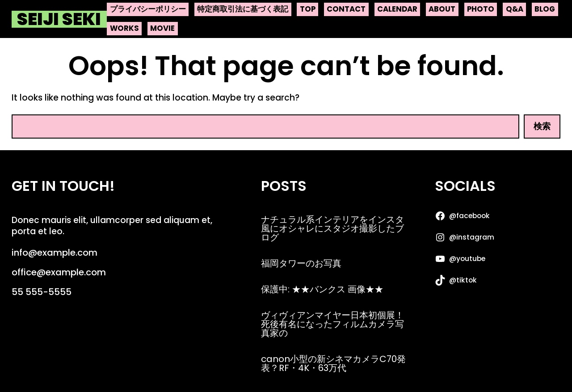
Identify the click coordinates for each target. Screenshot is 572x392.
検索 (542, 126)
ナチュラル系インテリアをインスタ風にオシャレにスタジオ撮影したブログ (332, 228)
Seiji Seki (59, 19)
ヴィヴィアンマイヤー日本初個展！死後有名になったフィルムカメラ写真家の (332, 324)
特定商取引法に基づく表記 (243, 9)
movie (162, 28)
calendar (397, 9)
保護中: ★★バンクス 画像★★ (322, 289)
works (124, 28)
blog (545, 9)
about (442, 9)
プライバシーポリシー (148, 9)
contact (346, 9)
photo (481, 9)
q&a (515, 9)
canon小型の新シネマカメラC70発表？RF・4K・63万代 (333, 363)
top (308, 9)
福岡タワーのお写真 (301, 263)
